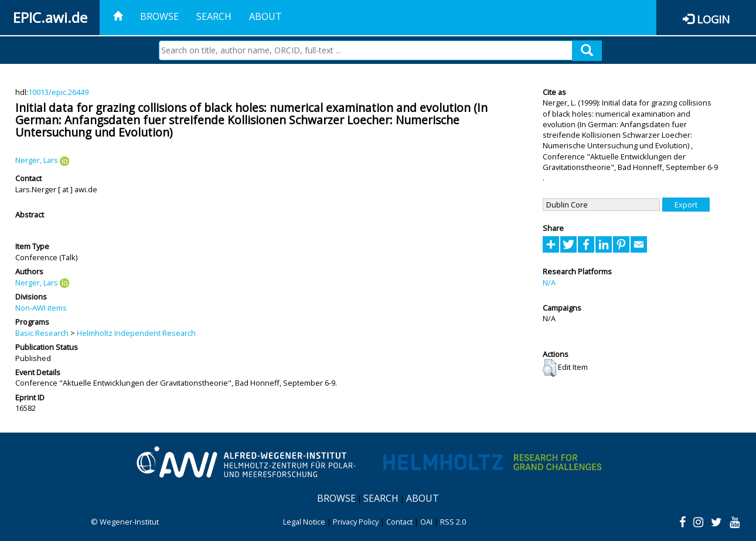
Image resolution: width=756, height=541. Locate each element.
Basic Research (42, 333)
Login (713, 19)
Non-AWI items (41, 308)
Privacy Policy (356, 522)
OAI (426, 522)
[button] (549, 368)
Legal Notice (304, 522)
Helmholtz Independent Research (136, 333)
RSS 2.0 (453, 522)
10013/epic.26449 (58, 92)
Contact (399, 522)
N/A (549, 283)
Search (214, 16)
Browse (159, 16)
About (265, 16)
